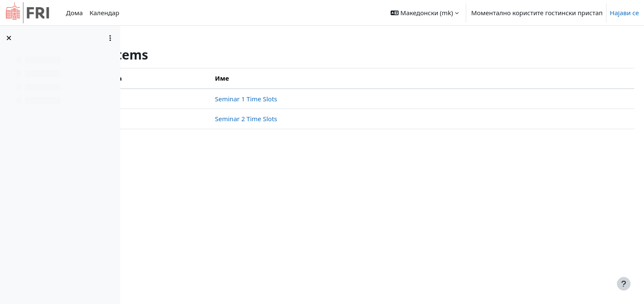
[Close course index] (9, 38)
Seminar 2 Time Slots (326, 119)
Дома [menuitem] (74, 13)
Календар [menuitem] (104, 13)
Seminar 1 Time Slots (326, 99)
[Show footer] (624, 284)
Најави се (624, 13)
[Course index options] (110, 38)
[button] (424, 13)
